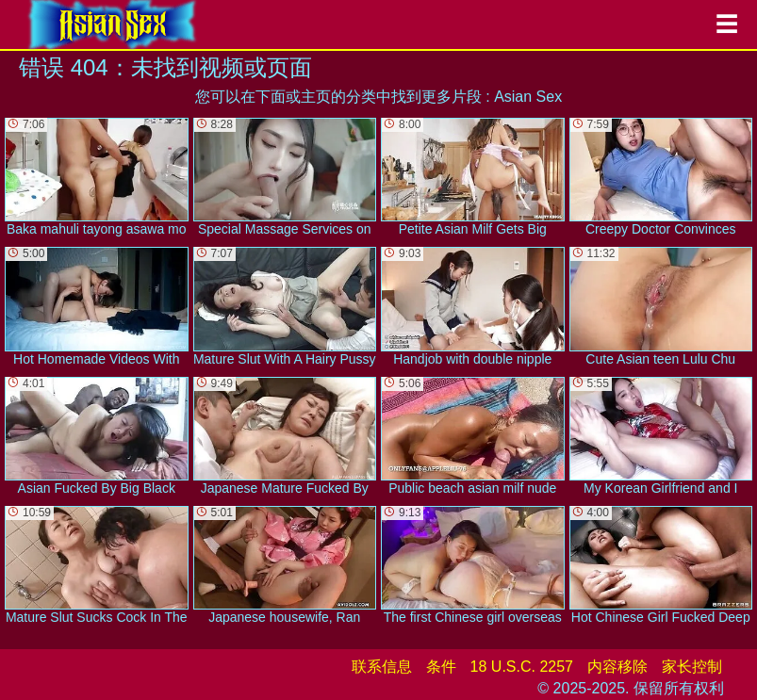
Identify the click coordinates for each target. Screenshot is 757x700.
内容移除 (617, 667)
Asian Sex (528, 97)
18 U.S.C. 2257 (522, 667)
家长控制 (692, 667)
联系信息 (382, 667)
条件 (441, 667)
